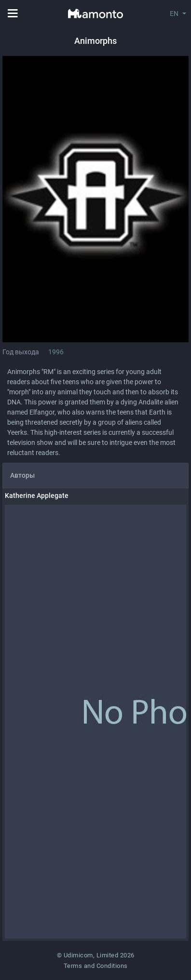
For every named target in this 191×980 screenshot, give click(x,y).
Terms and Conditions (96, 966)
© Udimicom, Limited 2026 (96, 955)
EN (174, 13)
